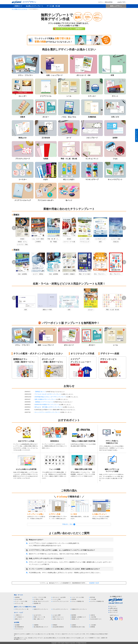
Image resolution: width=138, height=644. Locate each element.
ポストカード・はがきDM (59, 597)
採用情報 (93, 627)
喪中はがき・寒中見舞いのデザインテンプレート (49, 407)
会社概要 (17, 625)
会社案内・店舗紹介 (69, 274)
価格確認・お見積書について (79, 617)
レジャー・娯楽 (85, 239)
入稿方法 (93, 615)
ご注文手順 (93, 617)
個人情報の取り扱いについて (41, 627)
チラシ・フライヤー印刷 (40, 597)
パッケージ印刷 (57, 599)
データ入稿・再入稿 (53, 6)
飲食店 (22, 239)
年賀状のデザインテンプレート (79, 609)
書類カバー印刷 (47, 310)
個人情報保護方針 (19, 627)
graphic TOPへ (121, 2)
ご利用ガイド (18, 6)
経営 (100, 242)
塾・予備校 (54, 242)
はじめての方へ (38, 615)
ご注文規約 (93, 625)
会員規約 (74, 625)
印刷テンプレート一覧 (39, 617)
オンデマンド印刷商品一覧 (97, 601)
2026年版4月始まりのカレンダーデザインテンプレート (50, 397)
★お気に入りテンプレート (34, 6)
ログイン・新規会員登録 (104, 2)
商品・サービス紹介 (85, 274)
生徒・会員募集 (22, 274)
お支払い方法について (58, 619)
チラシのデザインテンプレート (60, 609)
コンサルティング (100, 239)
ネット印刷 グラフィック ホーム (19, 9)
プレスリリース (19, 629)
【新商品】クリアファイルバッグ (44, 402)
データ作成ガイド (19, 617)
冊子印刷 (93, 597)
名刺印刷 (17, 597)
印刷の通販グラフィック (20, 638)
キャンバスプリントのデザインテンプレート (47, 412)
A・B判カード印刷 (39, 599)
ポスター (91, 310)
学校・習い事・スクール (53, 239)
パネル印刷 (93, 599)
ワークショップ (85, 242)
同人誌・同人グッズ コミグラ (41, 601)
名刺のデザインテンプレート (41, 609)
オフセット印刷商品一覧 (78, 601)
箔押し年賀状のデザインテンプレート (45, 399)
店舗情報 (36, 625)
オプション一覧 (19, 603)
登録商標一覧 (93, 583)
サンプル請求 (114, 610)
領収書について (75, 619)
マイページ (113, 606)
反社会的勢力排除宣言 (58, 627)
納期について (18, 619)
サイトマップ (114, 612)
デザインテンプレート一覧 (22, 609)
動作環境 (74, 615)
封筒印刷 (74, 599)
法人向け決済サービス (96, 619)
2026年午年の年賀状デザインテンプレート (47, 404)
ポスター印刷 (18, 599)
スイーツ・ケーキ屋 (69, 242)
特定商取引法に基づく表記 (78, 627)
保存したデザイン (116, 6)
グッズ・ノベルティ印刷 (21, 601)
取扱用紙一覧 (37, 603)
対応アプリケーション (58, 617)
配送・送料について (39, 619)
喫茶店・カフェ (22, 242)
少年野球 (38, 242)
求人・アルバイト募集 (100, 274)
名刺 (26, 310)
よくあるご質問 (57, 615)
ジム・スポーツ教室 (38, 239)
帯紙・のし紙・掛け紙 (113, 310)
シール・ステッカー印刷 (78, 597)
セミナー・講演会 (38, 274)
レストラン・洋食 (22, 245)
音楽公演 (116, 242)
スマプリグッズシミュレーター (61, 601)
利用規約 (55, 625)
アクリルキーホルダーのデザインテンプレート (48, 394)
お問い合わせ (114, 608)
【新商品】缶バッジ (40, 392)
